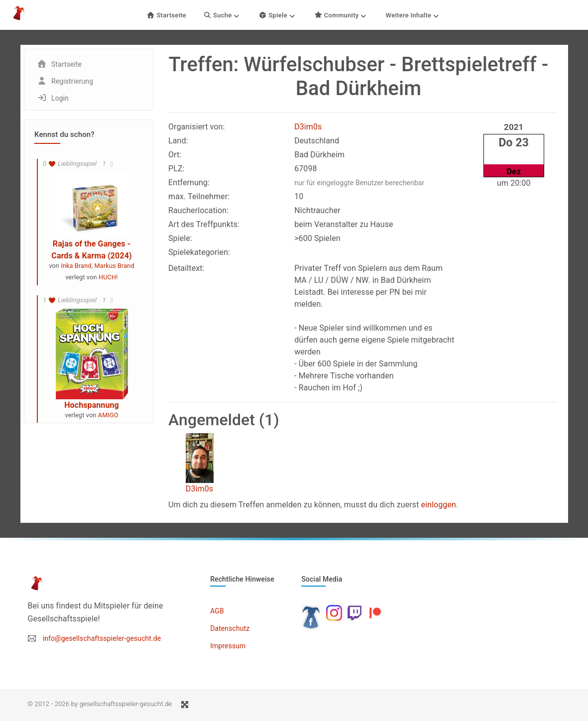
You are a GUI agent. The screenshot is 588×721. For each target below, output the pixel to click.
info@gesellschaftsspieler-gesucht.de (102, 638)
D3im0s (308, 127)
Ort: (175, 155)
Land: (178, 141)
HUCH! (108, 277)
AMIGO (108, 415)
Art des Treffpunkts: (204, 224)
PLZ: (176, 169)
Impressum (228, 646)
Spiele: (180, 238)
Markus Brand (115, 266)
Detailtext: (186, 268)
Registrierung (72, 81)
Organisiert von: (196, 127)
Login (60, 98)
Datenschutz (230, 628)
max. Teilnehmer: (199, 196)
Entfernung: (189, 182)
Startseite (167, 15)
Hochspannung (92, 405)
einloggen (439, 505)
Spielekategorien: (199, 252)
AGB (217, 611)
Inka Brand (76, 266)
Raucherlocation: (198, 210)
